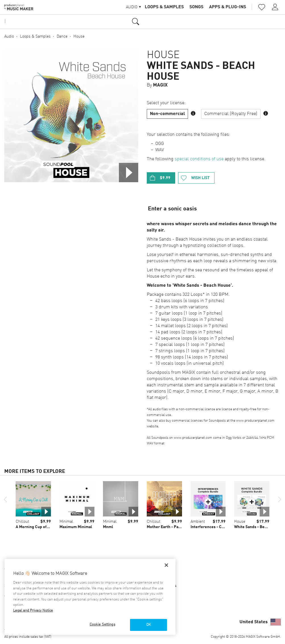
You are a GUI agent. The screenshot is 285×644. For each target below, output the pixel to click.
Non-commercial (167, 114)
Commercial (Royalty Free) (231, 114)
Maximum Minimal (76, 527)
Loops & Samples (164, 7)
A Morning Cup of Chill (36, 527)
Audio (9, 36)
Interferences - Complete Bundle (221, 527)
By (157, 85)
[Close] (166, 565)
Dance (62, 36)
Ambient (198, 522)
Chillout (22, 522)
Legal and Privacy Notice (33, 611)
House (79, 36)
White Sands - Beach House (201, 71)
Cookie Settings (102, 624)
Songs (196, 7)
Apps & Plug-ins (228, 7)
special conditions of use (199, 159)
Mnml (108, 527)
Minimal (66, 522)
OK (148, 625)
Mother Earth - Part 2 (166, 527)
